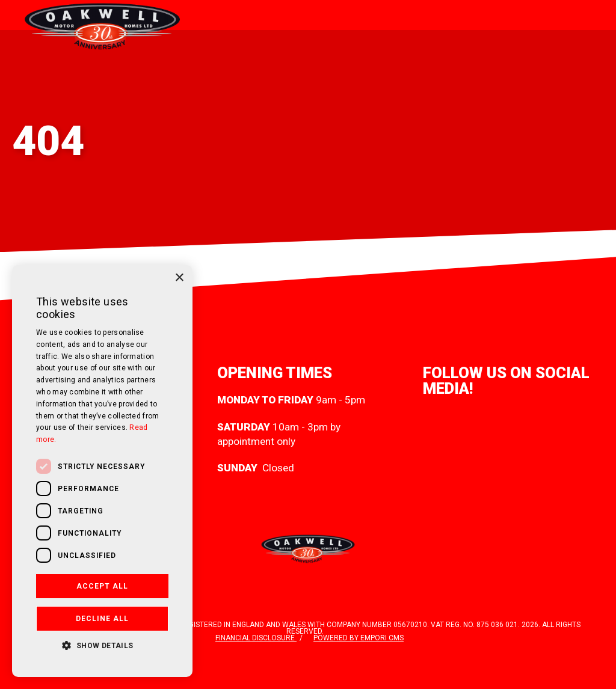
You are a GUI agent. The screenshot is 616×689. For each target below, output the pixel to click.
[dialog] (102, 471)
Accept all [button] (102, 586)
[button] (102, 645)
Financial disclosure (256, 638)
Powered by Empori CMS (359, 638)
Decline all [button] (102, 619)
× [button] (179, 278)
